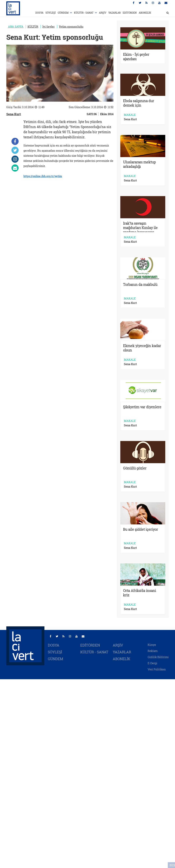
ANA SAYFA (16, 27)
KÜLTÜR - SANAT (84, 13)
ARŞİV (103, 13)
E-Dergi (152, 663)
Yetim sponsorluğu (71, 27)
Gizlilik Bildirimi (158, 657)
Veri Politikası (157, 669)
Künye (152, 645)
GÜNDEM (63, 13)
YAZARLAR (115, 13)
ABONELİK (145, 13)
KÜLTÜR (33, 27)
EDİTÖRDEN (130, 13)
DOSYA (39, 13)
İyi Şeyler (49, 27)
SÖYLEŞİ (51, 13)
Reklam (153, 651)
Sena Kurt (14, 114)
